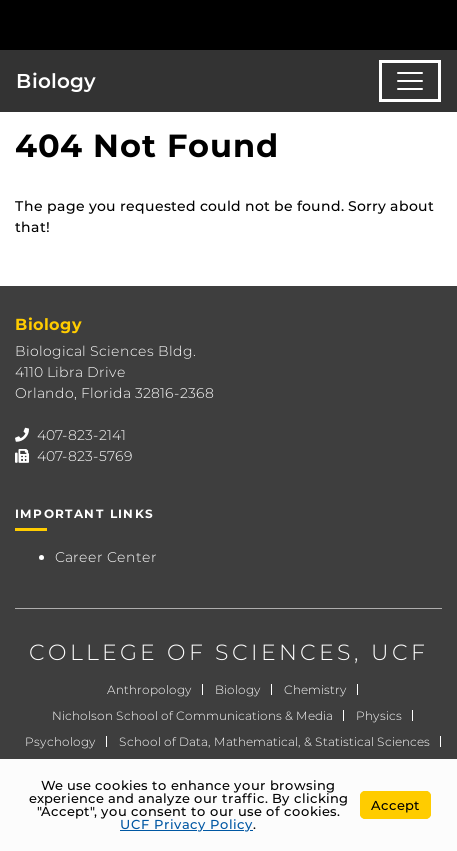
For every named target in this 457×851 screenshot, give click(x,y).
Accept (395, 805)
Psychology (60, 741)
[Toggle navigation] (410, 81)
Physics (379, 715)
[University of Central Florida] (152, 24)
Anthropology (149, 689)
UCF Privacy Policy (186, 824)
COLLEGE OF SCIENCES (191, 652)
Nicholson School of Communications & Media (192, 715)
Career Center (106, 557)
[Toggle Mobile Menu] (437, 23)
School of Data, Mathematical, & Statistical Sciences (274, 741)
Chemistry (315, 689)
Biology (56, 81)
